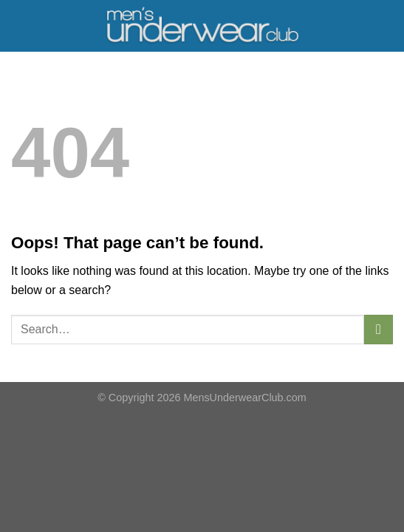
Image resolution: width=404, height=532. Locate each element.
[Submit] (379, 329)
